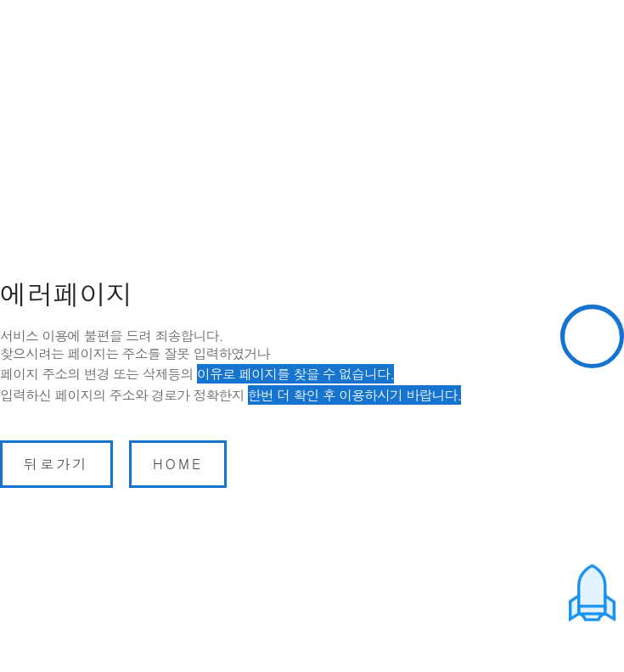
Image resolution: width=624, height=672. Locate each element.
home (178, 464)
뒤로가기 (56, 464)
